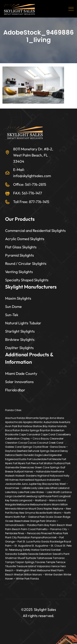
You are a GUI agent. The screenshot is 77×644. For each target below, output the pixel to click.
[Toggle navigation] (71, 9)
